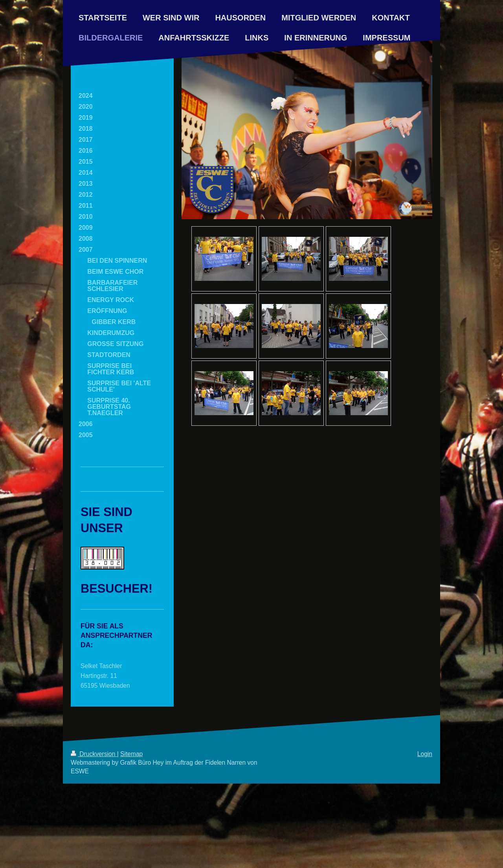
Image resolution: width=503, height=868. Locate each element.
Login (425, 754)
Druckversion (94, 754)
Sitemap (131, 754)
